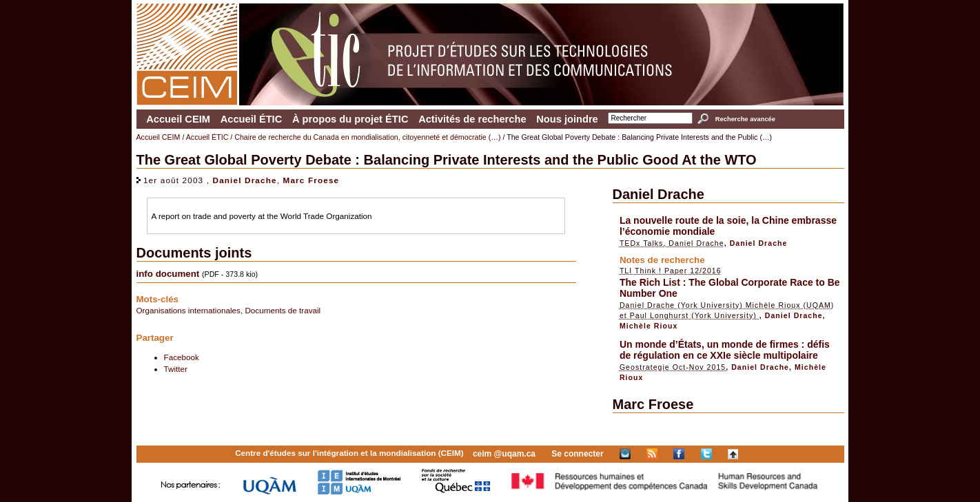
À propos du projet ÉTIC (350, 119)
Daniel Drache (245, 180)
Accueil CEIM (178, 119)
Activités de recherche (472, 119)
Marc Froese (312, 180)
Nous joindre (567, 119)
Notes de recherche (662, 260)
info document (168, 274)
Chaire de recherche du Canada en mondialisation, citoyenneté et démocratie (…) (367, 137)
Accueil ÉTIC (252, 119)
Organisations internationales (188, 310)
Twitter (176, 369)
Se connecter (577, 454)
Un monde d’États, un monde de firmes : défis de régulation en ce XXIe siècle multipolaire (725, 350)
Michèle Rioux (649, 326)
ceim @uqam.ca (504, 454)
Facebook (182, 357)
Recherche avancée (745, 119)
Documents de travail (283, 310)
